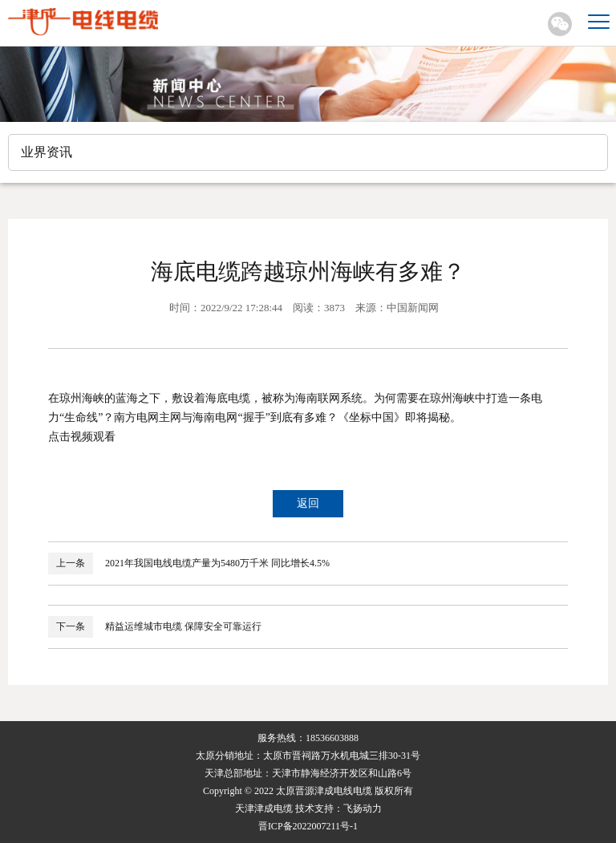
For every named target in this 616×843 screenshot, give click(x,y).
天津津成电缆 (264, 809)
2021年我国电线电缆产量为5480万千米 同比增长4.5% (217, 563)
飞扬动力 (363, 809)
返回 (308, 503)
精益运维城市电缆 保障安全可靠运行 (183, 626)
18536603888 (332, 738)
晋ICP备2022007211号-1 (308, 826)
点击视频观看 (82, 437)
